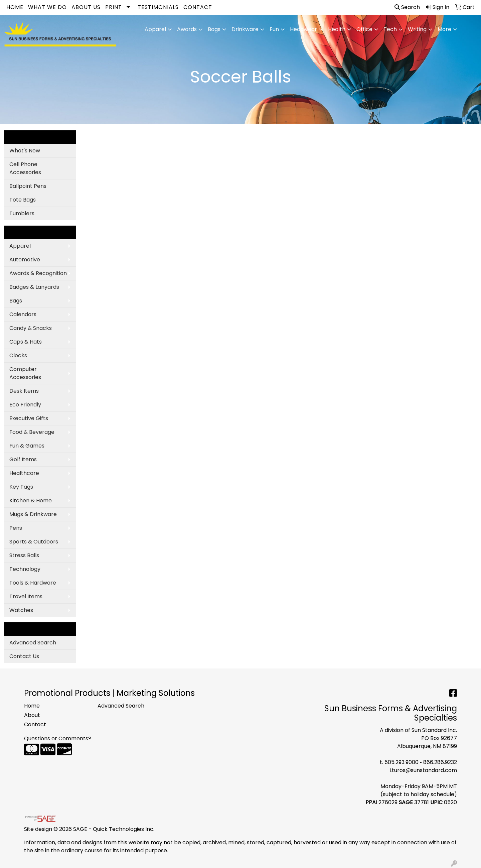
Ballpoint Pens (28, 186)
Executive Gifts (29, 418)
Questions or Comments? (58, 738)
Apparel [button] (155, 29)
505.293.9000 (402, 762)
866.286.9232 (440, 762)
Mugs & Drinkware (33, 514)
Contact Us (24, 656)
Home (15, 7)
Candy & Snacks (31, 328)
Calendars (23, 314)
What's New (25, 151)
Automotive (25, 260)
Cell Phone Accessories (25, 168)
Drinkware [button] (245, 29)
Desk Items (24, 391)
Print (114, 7)
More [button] (444, 29)
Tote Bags (23, 200)
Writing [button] (417, 29)
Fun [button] (274, 29)
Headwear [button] (303, 29)
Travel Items (26, 596)
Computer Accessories (25, 373)
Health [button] (337, 29)
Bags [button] (214, 29)
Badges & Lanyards (34, 287)
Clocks (18, 355)
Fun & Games (27, 446)
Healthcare (24, 473)
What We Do (47, 7)
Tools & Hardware (33, 583)
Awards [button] (187, 29)
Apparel (20, 246)
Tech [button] (390, 29)
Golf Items (23, 459)
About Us (86, 7)
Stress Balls (24, 555)
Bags (16, 301)
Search (407, 7)
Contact (198, 7)
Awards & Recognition (38, 273)
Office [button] (364, 29)
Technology (25, 569)
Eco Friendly (25, 405)
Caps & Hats (26, 342)
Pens (16, 528)
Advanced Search (33, 643)
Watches (21, 610)
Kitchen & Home (31, 501)
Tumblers (22, 213)
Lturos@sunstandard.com (423, 770)
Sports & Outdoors (34, 542)
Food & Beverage (32, 432)
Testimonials (158, 7)
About (32, 715)
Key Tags (21, 487)
